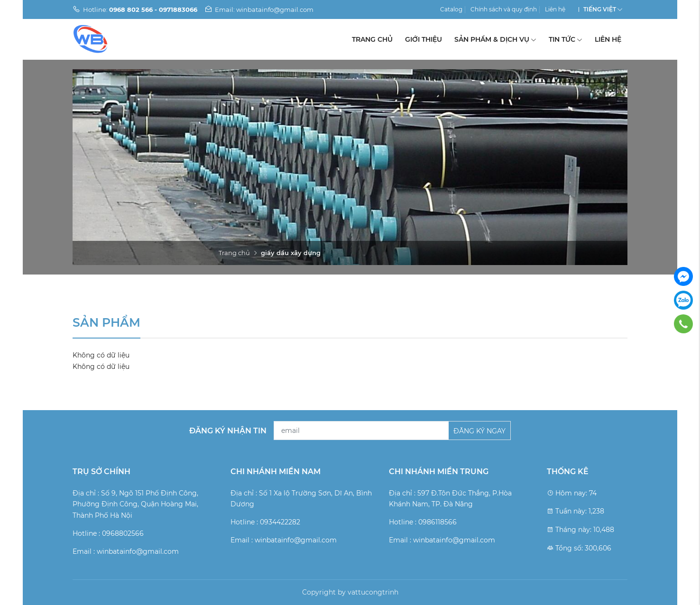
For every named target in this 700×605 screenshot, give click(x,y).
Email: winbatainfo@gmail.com (259, 9)
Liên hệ (555, 9)
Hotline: (135, 9)
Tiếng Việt (600, 9)
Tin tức (566, 39)
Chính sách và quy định (504, 9)
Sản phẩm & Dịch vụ (495, 39)
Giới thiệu (424, 39)
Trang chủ (372, 39)
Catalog (451, 9)
